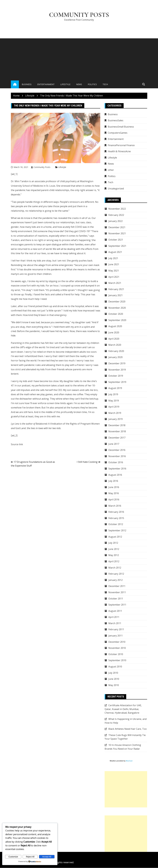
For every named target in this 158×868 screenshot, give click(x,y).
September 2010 (117, 660)
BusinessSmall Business (121, 127)
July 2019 (113, 394)
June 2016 (114, 487)
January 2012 (115, 580)
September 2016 (117, 469)
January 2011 (115, 636)
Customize (13, 857)
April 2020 (114, 339)
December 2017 (117, 438)
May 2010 (114, 685)
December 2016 (117, 450)
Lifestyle (65, 84)
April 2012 (114, 562)
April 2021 (114, 277)
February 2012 (116, 574)
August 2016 (115, 475)
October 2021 (116, 240)
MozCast (129, 761)
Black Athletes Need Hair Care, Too (128, 729)
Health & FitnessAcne (119, 151)
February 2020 (116, 351)
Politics (92, 84)
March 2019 (115, 413)
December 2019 (117, 364)
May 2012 (114, 555)
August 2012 (115, 537)
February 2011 (116, 630)
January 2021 (115, 295)
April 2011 (114, 617)
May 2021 (114, 271)
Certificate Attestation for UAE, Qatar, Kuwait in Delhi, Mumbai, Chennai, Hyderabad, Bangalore (123, 709)
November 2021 (117, 234)
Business (27, 84)
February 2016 (116, 512)
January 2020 (115, 357)
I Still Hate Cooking (87, 462)
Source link (17, 444)
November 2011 (117, 592)
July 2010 (113, 673)
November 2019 (117, 370)
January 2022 (115, 221)
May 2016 (114, 493)
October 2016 (116, 462)
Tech (105, 84)
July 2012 (113, 543)
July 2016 (113, 481)
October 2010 (116, 654)
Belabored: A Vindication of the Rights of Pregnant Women (68, 424)
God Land (21, 428)
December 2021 (117, 227)
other (111, 170)
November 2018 (117, 432)
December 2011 (117, 586)
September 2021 (117, 246)
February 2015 (116, 518)
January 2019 (115, 419)
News (79, 84)
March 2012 (115, 568)
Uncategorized (116, 189)
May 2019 (114, 401)
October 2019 (116, 376)
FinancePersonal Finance (121, 145)
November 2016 (117, 456)
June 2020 (114, 333)
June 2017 (114, 444)
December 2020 (117, 302)
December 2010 (117, 642)
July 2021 (113, 258)
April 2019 (114, 407)
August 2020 (115, 326)
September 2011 (117, 605)
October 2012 (116, 524)
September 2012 (117, 531)
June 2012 (114, 549)
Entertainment (46, 84)
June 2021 (114, 264)
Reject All (30, 857)
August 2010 (115, 667)
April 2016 (114, 500)
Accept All (47, 857)
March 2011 (115, 623)
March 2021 (115, 283)
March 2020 (115, 345)
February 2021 (116, 289)
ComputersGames (118, 133)
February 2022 (116, 215)
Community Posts (79, 15)
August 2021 (115, 252)
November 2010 (117, 648)
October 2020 (116, 314)
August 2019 (115, 388)
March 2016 (115, 506)
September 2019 (117, 382)
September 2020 (117, 320)
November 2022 (117, 209)
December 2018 (117, 425)
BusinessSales (116, 121)
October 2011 (116, 599)
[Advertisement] (79, 59)
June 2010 (114, 679)
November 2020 (117, 308)
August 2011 (115, 611)
